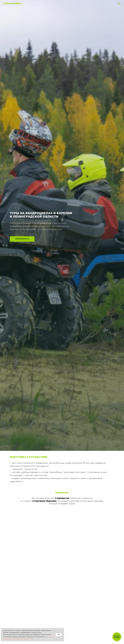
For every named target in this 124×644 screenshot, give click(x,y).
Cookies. (31, 639)
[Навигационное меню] (119, 4)
